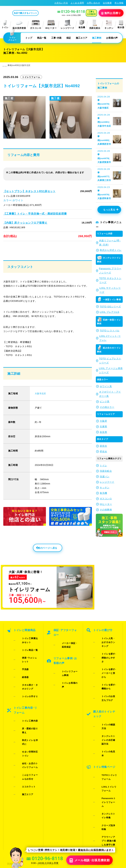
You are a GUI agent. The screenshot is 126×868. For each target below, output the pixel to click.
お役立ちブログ (75, 804)
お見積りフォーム (47, 774)
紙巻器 (20, 661)
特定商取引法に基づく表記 (109, 836)
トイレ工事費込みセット (28, 643)
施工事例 (97, 38)
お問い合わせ (94, 3)
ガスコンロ (36, 24)
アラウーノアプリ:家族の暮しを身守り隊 (107, 756)
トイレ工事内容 (25, 691)
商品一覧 (42, 38)
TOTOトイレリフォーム (107, 721)
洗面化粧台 (95, 24)
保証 (69, 38)
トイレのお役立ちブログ (107, 674)
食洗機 (82, 24)
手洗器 (20, 657)
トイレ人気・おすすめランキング (107, 643)
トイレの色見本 (104, 706)
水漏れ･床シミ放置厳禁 (77, 796)
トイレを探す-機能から (107, 667)
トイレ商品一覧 (25, 649)
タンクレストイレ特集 (107, 744)
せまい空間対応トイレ (28, 703)
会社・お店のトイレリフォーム (28, 709)
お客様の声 (112, 38)
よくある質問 (77, 3)
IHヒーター (51, 24)
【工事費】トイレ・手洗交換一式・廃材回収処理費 (31, 212)
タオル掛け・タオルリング (28, 667)
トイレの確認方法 (105, 694)
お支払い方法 (61, 3)
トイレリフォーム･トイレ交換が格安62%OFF (26, 3)
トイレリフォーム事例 (68, 662)
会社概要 (107, 3)
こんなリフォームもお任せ (28, 717)
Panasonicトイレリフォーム (107, 736)
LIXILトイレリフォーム (107, 729)
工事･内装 (56, 38)
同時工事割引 (14, 774)
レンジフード (67, 24)
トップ (29, 38)
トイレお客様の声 (66, 666)
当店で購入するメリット (39, 13)
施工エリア (82, 38)
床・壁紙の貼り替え (27, 695)
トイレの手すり (25, 673)
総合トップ (103, 790)
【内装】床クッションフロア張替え (22, 221)
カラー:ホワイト (12, 200)
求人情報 (119, 3)
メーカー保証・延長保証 (68, 643)
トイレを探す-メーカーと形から (107, 659)
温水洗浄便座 (19, 24)
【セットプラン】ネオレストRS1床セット (26, 191)
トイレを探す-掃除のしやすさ (107, 651)
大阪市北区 (41, 398)
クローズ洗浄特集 (105, 750)
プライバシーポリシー (82, 836)
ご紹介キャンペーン (18, 779)
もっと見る (111, 186)
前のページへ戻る (39, 554)
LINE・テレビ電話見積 (48, 781)
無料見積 (112, 13)
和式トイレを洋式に (27, 699)
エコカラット (24, 723)
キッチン (109, 24)
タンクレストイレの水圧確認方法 (107, 700)
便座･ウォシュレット (28, 653)
